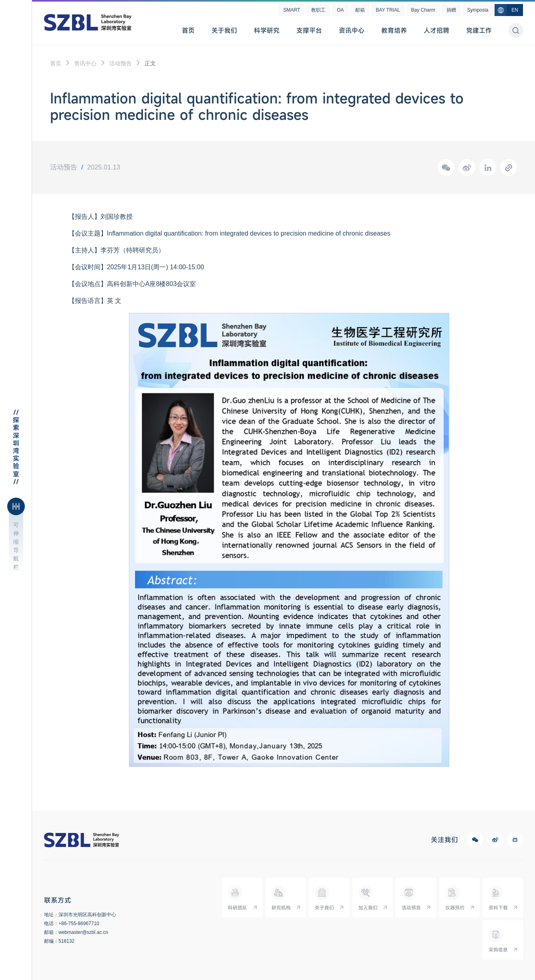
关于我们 (224, 30)
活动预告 (121, 63)
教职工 (318, 10)
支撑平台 (309, 30)
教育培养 (394, 30)
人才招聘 (436, 30)
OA (340, 10)
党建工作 (479, 30)
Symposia (478, 10)
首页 (188, 30)
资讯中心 (352, 30)
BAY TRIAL (388, 10)
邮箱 (360, 10)
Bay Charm (423, 10)
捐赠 (451, 10)
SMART (292, 10)
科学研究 (267, 30)
